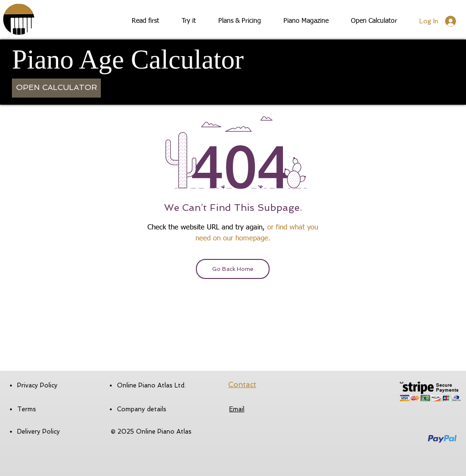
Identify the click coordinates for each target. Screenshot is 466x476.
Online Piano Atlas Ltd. (151, 385)
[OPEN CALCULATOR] (56, 88)
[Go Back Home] (233, 269)
